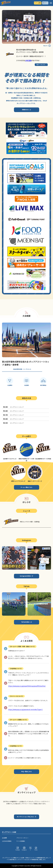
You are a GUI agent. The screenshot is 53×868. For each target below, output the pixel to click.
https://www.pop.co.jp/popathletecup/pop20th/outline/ (27, 686)
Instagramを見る (25, 576)
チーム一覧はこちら (26, 487)
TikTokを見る (25, 622)
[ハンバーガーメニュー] (51, 3)
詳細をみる (25, 110)
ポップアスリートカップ (13, 407)
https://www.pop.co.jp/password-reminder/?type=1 (25, 709)
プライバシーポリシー (22, 838)
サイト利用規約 (21, 841)
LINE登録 (28, 60)
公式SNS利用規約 (7, 841)
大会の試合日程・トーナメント (22, 369)
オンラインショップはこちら (25, 817)
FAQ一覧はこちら (26, 771)
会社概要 (4, 838)
